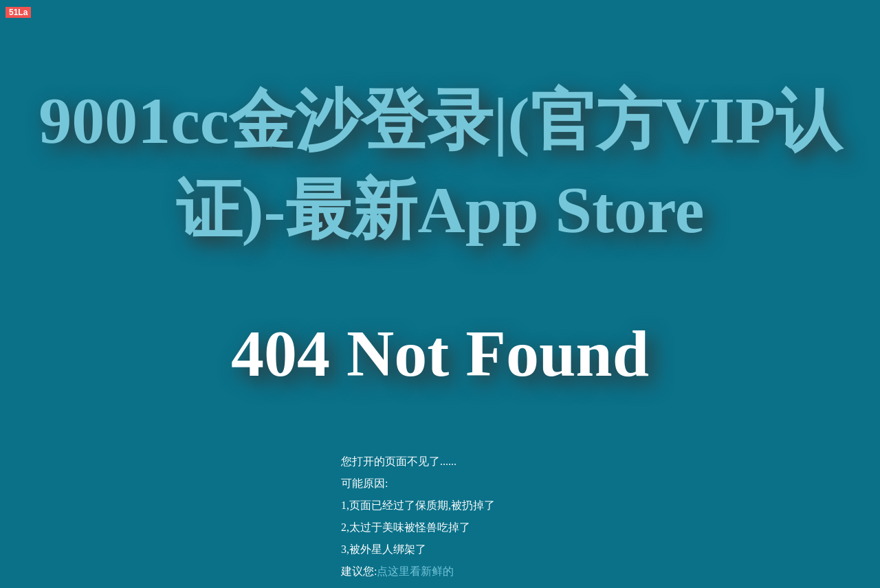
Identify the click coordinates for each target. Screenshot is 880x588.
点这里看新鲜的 (415, 571)
